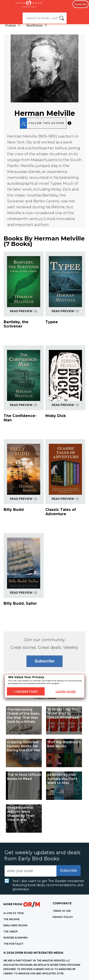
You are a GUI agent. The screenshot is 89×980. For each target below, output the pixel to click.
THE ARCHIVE (11, 919)
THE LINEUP (11, 932)
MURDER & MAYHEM (15, 938)
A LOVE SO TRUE (14, 913)
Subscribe (81, 4)
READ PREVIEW (24, 311)
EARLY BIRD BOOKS (15, 925)
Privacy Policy (63, 917)
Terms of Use (62, 911)
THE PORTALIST (13, 944)
